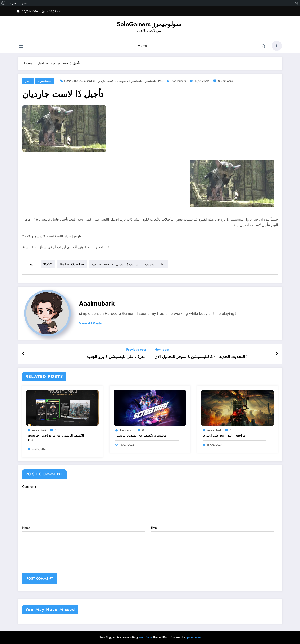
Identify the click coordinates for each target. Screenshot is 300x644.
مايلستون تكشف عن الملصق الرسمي (141, 436)
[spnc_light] (277, 46)
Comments (150, 502)
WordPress (145, 637)
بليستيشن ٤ (44, 81)
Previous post (136, 350)
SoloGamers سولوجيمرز (149, 24)
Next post (162, 350)
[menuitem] (4, 3)
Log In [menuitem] (12, 3)
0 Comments (226, 81)
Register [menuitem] (24, 3)
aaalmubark (179, 81)
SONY (68, 81)
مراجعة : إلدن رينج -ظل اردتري (224, 436)
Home (142, 46)
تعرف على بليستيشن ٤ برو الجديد (116, 357)
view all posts (90, 323)
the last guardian (85, 81)
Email (212, 536)
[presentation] (50, 563)
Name (84, 536)
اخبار (28, 81)
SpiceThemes (194, 637)
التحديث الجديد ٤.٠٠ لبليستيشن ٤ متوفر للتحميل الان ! (202, 357)
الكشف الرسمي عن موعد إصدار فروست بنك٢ (56, 438)
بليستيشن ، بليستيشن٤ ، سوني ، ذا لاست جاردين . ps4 (130, 81)
